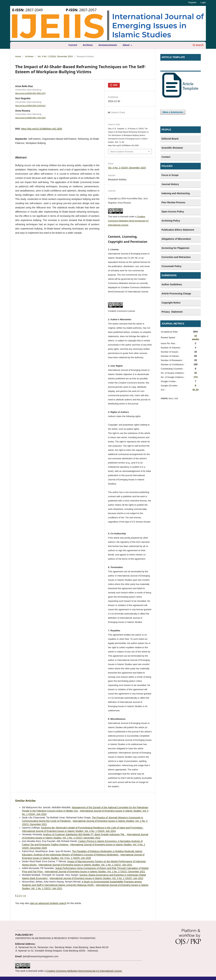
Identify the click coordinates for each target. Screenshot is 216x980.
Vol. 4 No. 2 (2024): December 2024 (55, 56)
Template (167, 67)
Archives (88, 45)
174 (195, 377)
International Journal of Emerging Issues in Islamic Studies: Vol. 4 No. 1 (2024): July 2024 (69, 831)
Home (18, 56)
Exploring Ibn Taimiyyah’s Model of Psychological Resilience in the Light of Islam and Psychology (92, 828)
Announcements (108, 45)
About (126, 45)
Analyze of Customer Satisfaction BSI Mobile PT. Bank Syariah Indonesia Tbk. (84, 834)
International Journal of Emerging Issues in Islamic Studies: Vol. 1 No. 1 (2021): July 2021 (85, 865)
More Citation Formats (122, 151)
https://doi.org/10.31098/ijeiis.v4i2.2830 (42, 129)
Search (198, 45)
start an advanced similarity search (48, 903)
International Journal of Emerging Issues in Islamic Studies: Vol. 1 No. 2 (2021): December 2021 (95, 872)
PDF (115, 85)
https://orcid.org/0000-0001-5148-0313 (30, 106)
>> (24, 896)
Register (192, 2)
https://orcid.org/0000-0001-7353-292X (30, 118)
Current (73, 45)
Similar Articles (25, 801)
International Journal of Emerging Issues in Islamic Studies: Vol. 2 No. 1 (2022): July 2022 (96, 878)
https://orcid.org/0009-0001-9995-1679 (30, 93)
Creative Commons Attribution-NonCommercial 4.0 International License (128, 221)
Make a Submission (173, 112)
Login (203, 2)
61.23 (195, 390)
